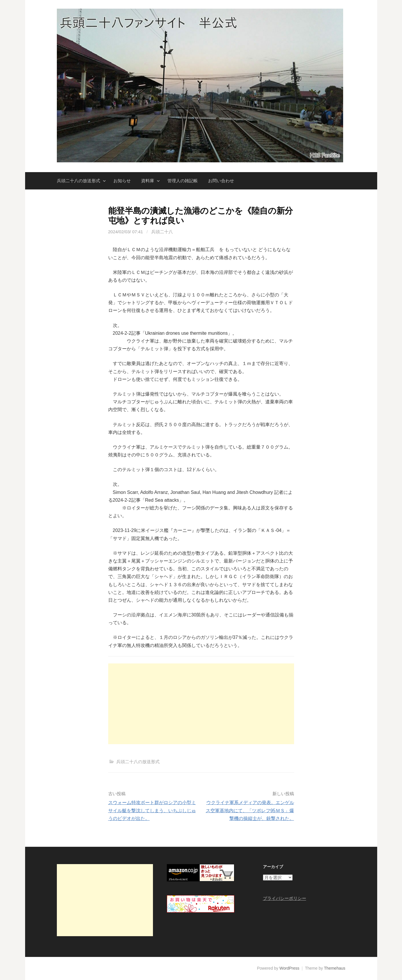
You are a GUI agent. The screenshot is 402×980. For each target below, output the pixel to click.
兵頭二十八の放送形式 (78, 181)
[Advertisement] (201, 704)
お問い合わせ (221, 181)
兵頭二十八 (162, 232)
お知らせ (122, 181)
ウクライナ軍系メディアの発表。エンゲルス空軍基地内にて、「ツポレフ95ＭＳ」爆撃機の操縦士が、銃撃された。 (250, 810)
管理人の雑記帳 (183, 181)
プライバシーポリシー (285, 898)
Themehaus (335, 968)
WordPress (289, 968)
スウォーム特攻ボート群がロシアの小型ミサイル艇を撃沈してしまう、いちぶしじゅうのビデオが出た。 (152, 810)
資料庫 (148, 181)
